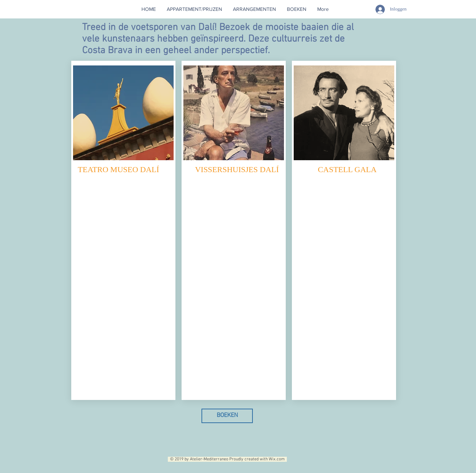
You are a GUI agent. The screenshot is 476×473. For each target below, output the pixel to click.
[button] (254, 9)
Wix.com (278, 459)
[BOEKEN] (227, 416)
